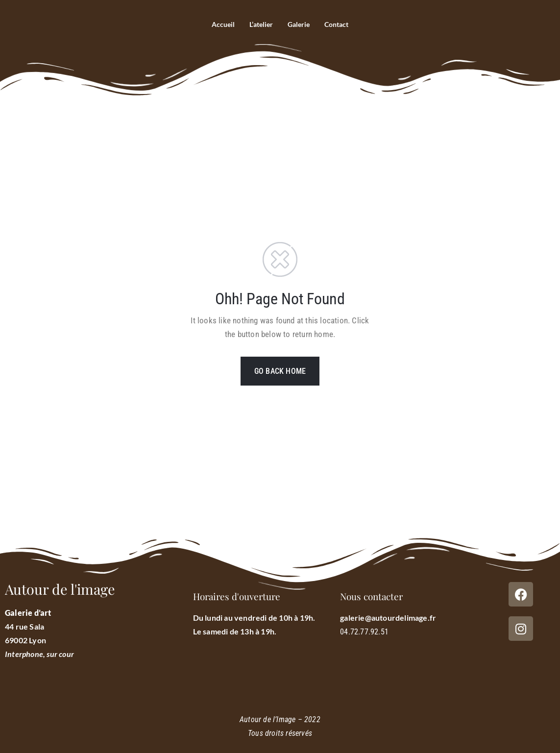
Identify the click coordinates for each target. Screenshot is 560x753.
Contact (339, 24)
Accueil (219, 24)
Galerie (299, 24)
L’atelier (259, 24)
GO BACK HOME (280, 371)
